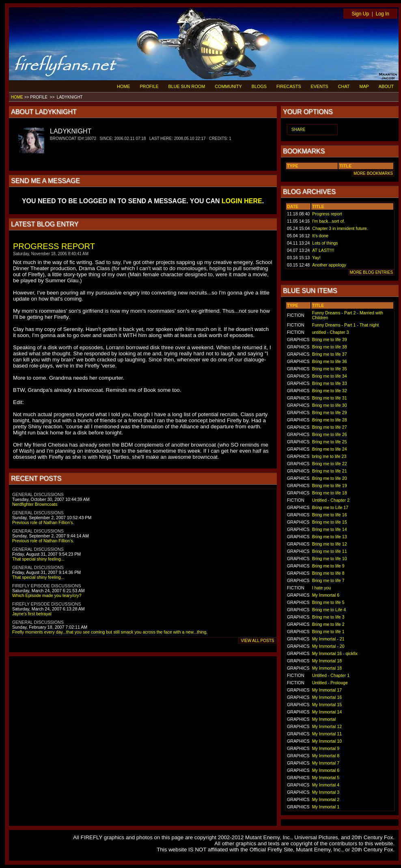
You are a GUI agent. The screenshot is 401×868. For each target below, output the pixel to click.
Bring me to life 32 (330, 391)
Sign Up (360, 14)
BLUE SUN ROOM (187, 86)
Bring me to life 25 (330, 442)
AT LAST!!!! (323, 250)
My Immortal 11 (327, 734)
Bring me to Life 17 (330, 507)
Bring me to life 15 (330, 522)
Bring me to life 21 (330, 471)
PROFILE (149, 86)
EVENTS (320, 86)
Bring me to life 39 (330, 339)
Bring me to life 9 (328, 566)
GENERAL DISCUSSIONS (38, 494)
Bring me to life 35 (330, 369)
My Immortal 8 (326, 756)
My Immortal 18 (327, 661)
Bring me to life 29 (330, 413)
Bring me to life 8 (328, 573)
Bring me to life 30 (330, 405)
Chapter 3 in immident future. (340, 228)
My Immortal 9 (326, 748)
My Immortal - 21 (328, 639)
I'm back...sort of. (329, 221)
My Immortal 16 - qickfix (335, 653)
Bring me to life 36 (330, 361)
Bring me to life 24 (330, 449)
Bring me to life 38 (330, 347)
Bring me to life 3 (328, 617)
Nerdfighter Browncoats (35, 504)
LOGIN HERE (242, 201)
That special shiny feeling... (38, 559)
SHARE (298, 130)
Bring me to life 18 (330, 493)
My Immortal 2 (326, 799)
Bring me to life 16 (330, 515)
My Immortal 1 (326, 807)
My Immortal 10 (327, 741)
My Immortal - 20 (328, 646)
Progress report (327, 214)
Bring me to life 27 (330, 427)
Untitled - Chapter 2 (331, 500)
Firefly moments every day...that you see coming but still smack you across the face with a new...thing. (110, 632)
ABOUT (386, 86)
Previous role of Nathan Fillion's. (43, 522)
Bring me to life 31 (330, 398)
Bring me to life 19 (330, 486)
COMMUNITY (228, 86)
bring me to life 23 (329, 456)
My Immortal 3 (326, 792)
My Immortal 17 (327, 690)
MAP (364, 86)
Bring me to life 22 (330, 464)
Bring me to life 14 (330, 529)
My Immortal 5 (326, 778)
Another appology (329, 265)
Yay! (316, 258)
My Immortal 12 (327, 726)
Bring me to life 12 (330, 544)
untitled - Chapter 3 (331, 332)
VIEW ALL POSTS (258, 641)
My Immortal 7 (326, 763)
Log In (383, 14)
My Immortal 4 (326, 785)
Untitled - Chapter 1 (331, 675)
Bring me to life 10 (330, 559)
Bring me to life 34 (330, 376)
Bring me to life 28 (330, 420)
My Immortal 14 (327, 712)
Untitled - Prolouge (330, 683)
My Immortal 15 (327, 705)
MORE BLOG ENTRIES (371, 272)
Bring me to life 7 (328, 580)
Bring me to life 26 (330, 434)
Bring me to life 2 (328, 624)
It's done (320, 236)
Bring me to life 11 (330, 551)
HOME (123, 86)
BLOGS (259, 86)
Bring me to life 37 (330, 354)
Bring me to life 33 (330, 383)
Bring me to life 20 (330, 478)
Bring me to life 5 (328, 602)
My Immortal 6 (326, 595)
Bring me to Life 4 (329, 610)
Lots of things (325, 243)
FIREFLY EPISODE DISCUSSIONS (47, 586)
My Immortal (324, 719)
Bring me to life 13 (330, 537)
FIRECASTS (289, 86)
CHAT (344, 86)
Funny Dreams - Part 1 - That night (345, 325)
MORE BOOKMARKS (373, 173)
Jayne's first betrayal (32, 614)
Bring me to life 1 (328, 632)
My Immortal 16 (327, 697)
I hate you (322, 588)
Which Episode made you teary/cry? (47, 595)
